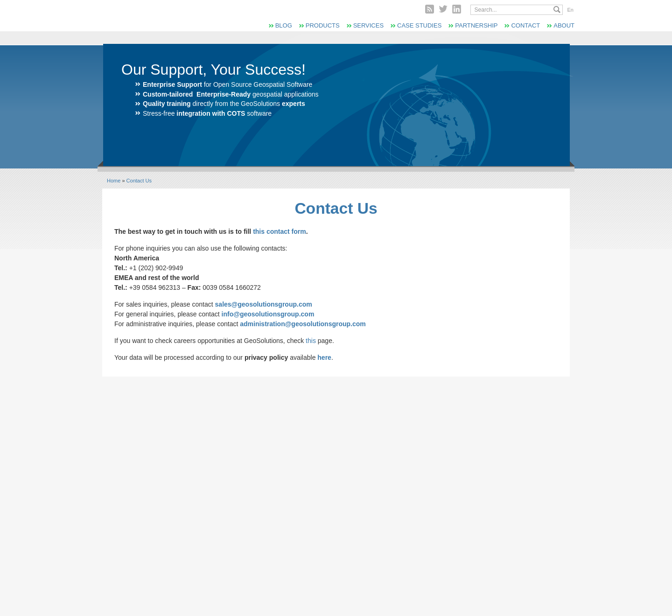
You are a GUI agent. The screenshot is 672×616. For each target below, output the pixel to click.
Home (114, 181)
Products (323, 25)
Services (368, 25)
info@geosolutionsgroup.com (268, 314)
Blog (284, 25)
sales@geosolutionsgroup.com (264, 304)
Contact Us (139, 181)
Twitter (443, 9)
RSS (430, 9)
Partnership (476, 25)
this (311, 341)
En (570, 10)
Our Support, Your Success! (213, 70)
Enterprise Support (172, 84)
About (564, 25)
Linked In (457, 9)
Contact (525, 25)
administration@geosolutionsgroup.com (303, 324)
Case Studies (419, 25)
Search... (557, 10)
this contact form (280, 231)
